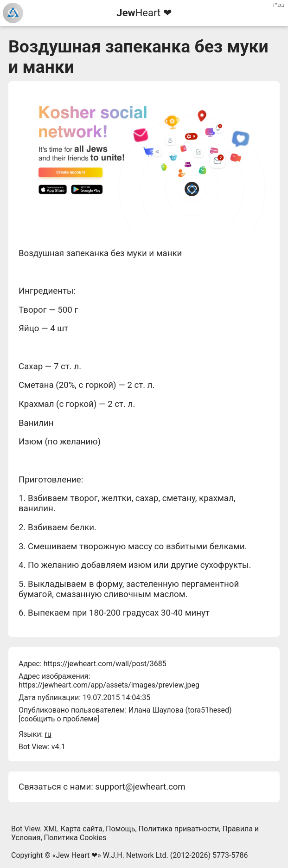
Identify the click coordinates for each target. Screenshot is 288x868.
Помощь (120, 829)
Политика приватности (179, 829)
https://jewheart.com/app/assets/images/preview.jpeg (109, 685)
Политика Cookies (75, 838)
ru (48, 734)
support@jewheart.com (140, 787)
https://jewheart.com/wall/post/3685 (105, 664)
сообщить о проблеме (59, 719)
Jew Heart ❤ (77, 855)
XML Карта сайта (73, 829)
